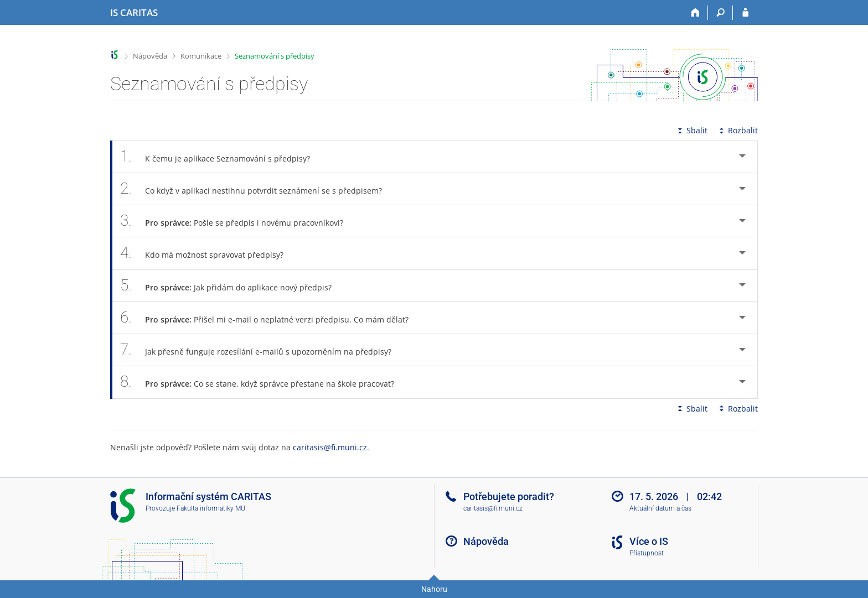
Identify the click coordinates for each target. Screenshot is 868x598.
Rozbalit (737, 130)
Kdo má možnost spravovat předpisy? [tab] (208, 253)
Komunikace (201, 56)
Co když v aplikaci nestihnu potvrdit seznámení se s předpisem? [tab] (257, 189)
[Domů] (696, 13)
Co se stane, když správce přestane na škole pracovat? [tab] (263, 382)
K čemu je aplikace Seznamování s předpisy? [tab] (221, 157)
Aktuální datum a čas (660, 508)
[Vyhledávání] (720, 13)
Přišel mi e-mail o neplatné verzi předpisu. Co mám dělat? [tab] (270, 318)
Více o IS (649, 541)
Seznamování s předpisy (275, 56)
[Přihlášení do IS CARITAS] (745, 13)
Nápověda (150, 56)
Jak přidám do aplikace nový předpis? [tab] (232, 286)
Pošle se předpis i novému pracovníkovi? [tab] (238, 221)
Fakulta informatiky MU (211, 508)
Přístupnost (647, 553)
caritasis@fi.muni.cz (330, 447)
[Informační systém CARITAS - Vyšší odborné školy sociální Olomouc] (134, 13)
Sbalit (691, 130)
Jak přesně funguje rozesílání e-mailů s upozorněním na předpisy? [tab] (262, 350)
